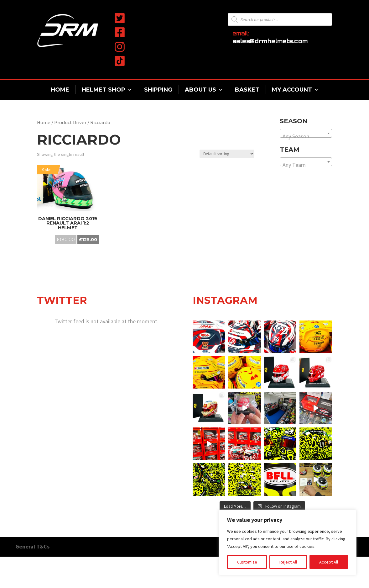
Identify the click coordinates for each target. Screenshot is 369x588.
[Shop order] (227, 154)
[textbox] (306, 136)
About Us (200, 90)
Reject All (288, 562)
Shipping (158, 90)
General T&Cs (32, 546)
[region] (288, 543)
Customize (247, 562)
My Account (292, 90)
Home (60, 90)
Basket (247, 90)
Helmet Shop (104, 90)
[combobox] (306, 133)
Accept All (329, 562)
